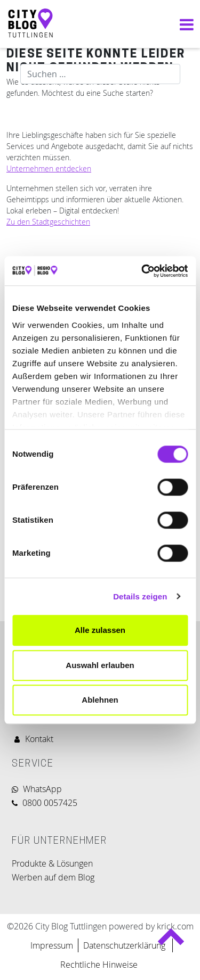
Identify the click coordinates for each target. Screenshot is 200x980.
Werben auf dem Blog (53, 877)
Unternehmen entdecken (49, 168)
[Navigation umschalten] (184, 24)
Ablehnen (100, 700)
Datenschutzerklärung (125, 945)
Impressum (52, 945)
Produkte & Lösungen (52, 863)
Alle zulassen (100, 630)
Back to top (170, 941)
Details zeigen (140, 596)
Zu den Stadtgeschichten (48, 222)
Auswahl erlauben (100, 665)
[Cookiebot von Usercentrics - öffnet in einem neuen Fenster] (142, 271)
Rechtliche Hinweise (99, 965)
